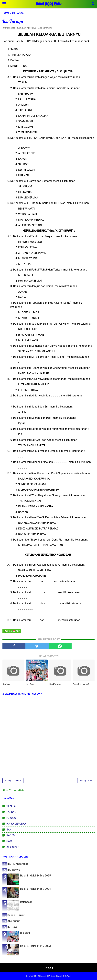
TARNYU (11, 812)
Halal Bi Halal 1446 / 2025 (35, 876)
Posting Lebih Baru (13, 781)
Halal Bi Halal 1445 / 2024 (35, 889)
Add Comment (45, 28)
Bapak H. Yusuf (81, 685)
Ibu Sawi (7, 685)
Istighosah (26, 902)
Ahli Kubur (12, 847)
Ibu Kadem (55, 685)
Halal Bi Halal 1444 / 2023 (35, 946)
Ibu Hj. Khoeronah (18, 864)
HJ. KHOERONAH (16, 824)
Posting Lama (86, 781)
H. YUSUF (12, 818)
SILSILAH (12, 806)
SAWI (9, 841)
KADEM (11, 836)
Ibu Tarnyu (14, 870)
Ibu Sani (30, 685)
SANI (9, 830)
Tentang (48, 968)
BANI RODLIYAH (49, 4)
